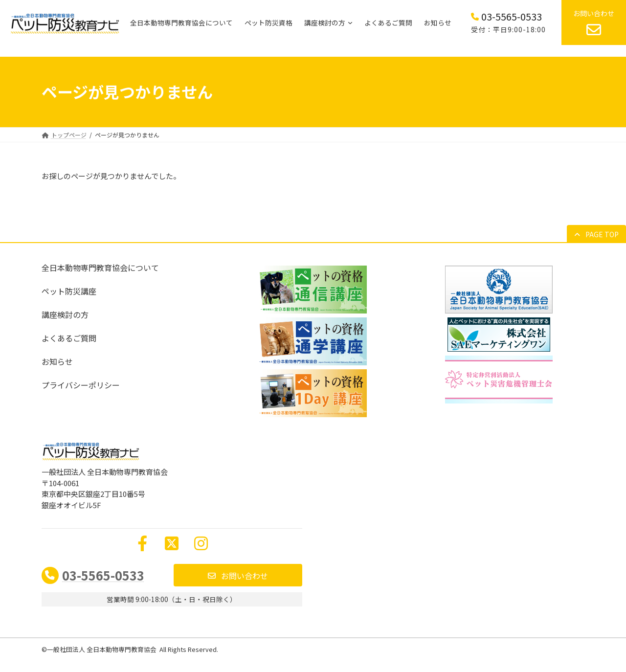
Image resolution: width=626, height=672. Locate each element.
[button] (596, 234)
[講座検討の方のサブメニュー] (350, 22)
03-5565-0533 (103, 575)
